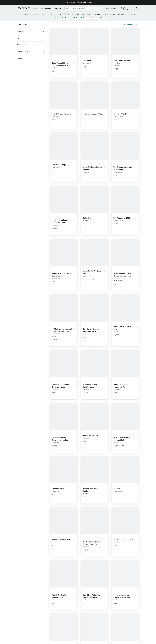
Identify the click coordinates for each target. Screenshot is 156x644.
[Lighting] (36, 14)
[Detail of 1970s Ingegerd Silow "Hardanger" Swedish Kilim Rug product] (125, 262)
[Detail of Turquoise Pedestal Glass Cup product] (95, 103)
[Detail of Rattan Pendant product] (95, 206)
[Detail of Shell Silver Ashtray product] (95, 423)
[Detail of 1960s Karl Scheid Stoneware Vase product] (125, 372)
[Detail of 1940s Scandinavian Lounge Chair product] (125, 426)
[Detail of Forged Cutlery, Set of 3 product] (125, 527)
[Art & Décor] (64, 14)
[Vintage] (53, 14)
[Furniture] (25, 14)
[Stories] (58, 8)
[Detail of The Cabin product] (95, 49)
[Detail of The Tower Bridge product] (64, 153)
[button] (132, 8)
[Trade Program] (110, 8)
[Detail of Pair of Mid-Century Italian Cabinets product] (64, 583)
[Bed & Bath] (98, 14)
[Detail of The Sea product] (125, 476)
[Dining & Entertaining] (81, 14)
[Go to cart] (137, 8)
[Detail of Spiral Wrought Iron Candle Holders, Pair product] (64, 51)
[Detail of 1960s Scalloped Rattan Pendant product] (95, 155)
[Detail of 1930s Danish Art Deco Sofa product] (95, 260)
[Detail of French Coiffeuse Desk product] (64, 527)
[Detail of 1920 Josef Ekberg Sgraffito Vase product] (95, 372)
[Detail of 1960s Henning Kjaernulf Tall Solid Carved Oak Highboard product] (64, 318)
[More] (131, 14)
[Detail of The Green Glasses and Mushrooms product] (125, 155)
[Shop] (35, 8)
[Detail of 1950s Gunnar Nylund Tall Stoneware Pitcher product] (95, 530)
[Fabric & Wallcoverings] (115, 14)
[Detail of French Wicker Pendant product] (64, 102)
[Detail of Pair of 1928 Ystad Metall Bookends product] (64, 261)
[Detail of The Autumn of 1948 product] (125, 206)
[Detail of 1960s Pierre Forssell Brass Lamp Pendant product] (64, 426)
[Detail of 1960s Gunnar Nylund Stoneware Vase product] (64, 372)
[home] (23, 8)
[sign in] (124, 8)
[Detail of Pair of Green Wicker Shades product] (95, 478)
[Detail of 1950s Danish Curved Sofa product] (125, 316)
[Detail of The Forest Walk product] (125, 102)
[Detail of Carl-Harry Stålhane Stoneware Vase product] (64, 208)
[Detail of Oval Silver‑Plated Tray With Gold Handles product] (95, 583)
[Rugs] (45, 14)
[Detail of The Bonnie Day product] (64, 476)
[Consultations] (46, 8)
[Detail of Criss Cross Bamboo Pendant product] (125, 50)
